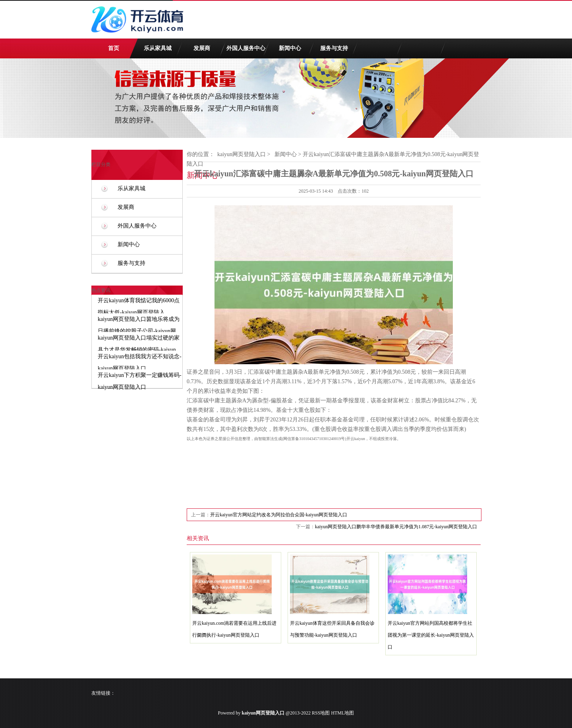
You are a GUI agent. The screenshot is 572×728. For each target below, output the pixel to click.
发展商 (202, 48)
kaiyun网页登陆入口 (242, 154)
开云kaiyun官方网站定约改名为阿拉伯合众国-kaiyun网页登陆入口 (279, 515)
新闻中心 (290, 48)
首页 (114, 48)
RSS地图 (321, 713)
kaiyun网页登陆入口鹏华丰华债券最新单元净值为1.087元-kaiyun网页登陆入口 (396, 527)
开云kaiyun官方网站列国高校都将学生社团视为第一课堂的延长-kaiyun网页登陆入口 (431, 635)
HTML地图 (342, 713)
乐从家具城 (158, 48)
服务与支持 (334, 48)
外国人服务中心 (246, 48)
